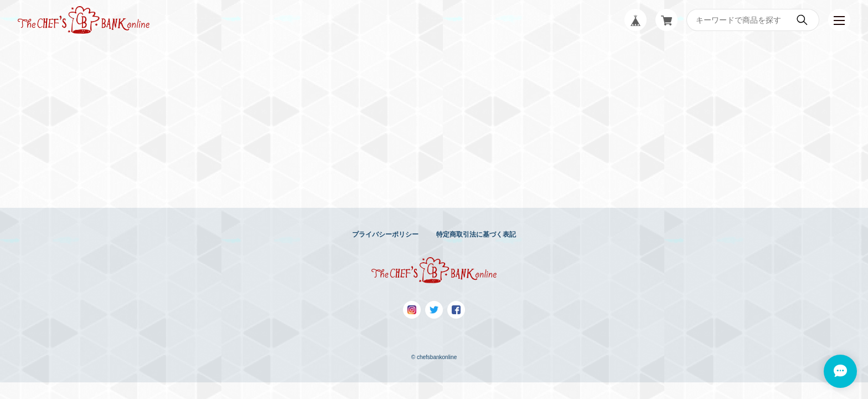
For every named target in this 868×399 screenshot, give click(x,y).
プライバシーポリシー (385, 234)
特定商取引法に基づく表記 (476, 234)
